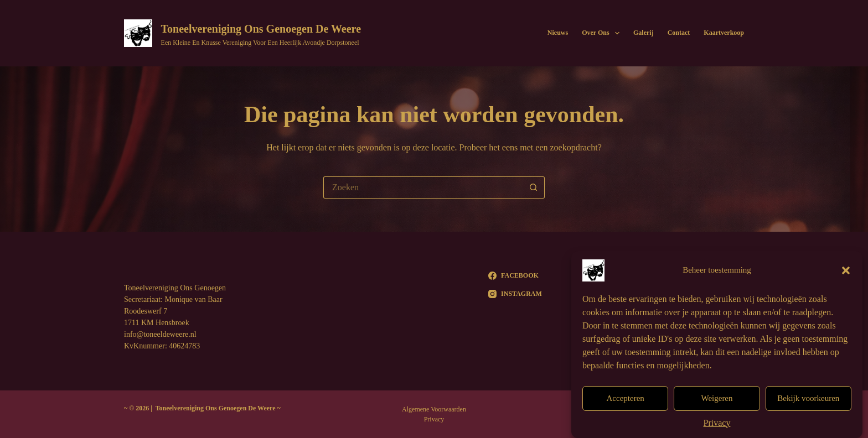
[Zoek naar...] (423, 187)
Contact (679, 33)
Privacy (717, 427)
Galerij (644, 33)
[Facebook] (515, 275)
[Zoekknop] (534, 187)
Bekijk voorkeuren (808, 402)
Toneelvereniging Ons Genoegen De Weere (261, 29)
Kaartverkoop (724, 33)
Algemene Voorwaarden (434, 409)
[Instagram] (515, 294)
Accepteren (626, 402)
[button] (846, 274)
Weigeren (717, 402)
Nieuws (558, 33)
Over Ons (603, 33)
